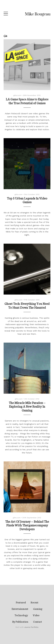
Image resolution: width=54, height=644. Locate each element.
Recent (34, 602)
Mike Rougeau (38, 14)
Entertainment (20, 609)
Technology (21, 615)
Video (36, 615)
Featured (21, 602)
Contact (38, 621)
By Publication (20, 621)
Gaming (38, 609)
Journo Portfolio (31, 627)
